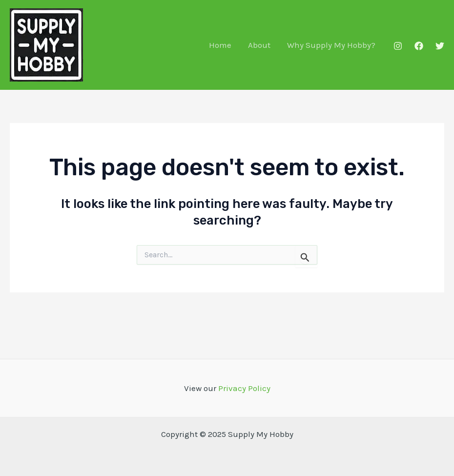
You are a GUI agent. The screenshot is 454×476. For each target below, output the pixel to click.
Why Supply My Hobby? (331, 45)
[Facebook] (419, 46)
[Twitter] (440, 46)
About (259, 45)
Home (220, 45)
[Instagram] (398, 46)
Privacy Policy (244, 388)
